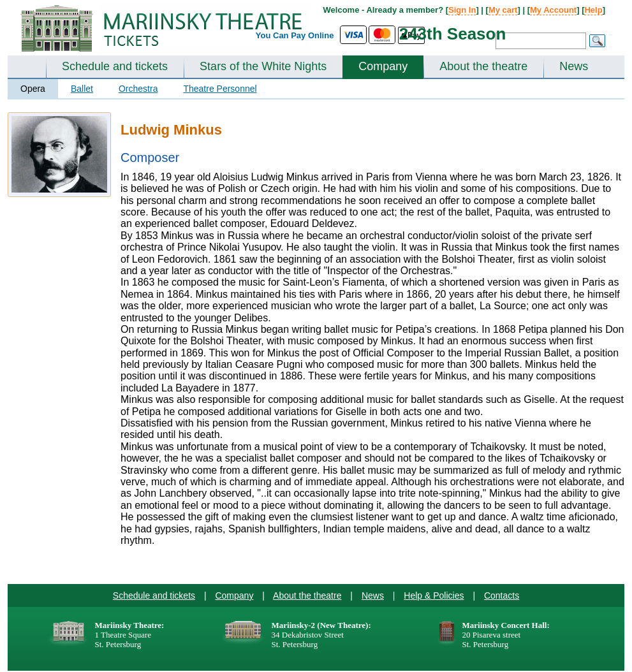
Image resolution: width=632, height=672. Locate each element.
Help (593, 10)
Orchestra (138, 89)
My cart (503, 10)
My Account (553, 10)
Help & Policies (434, 595)
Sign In (462, 10)
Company (383, 66)
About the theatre (483, 66)
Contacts (502, 595)
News (574, 66)
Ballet (82, 89)
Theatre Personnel (220, 89)
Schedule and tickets (115, 66)
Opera (33, 89)
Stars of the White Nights (263, 66)
